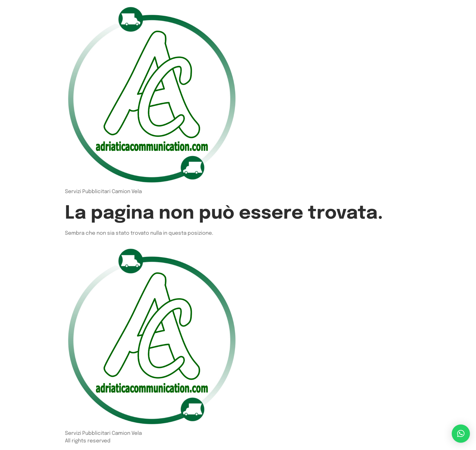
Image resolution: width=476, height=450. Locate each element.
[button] (461, 434)
